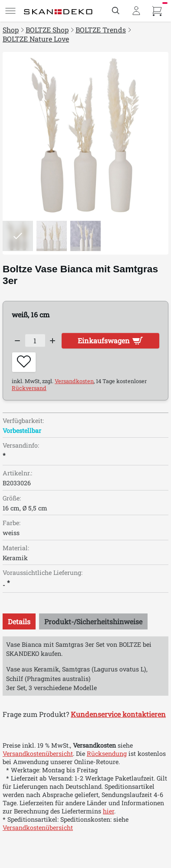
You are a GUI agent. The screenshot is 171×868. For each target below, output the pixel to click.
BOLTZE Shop (47, 30)
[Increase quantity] (53, 341)
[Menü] (10, 11)
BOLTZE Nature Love (36, 39)
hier (109, 811)
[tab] (19, 621)
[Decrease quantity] (17, 341)
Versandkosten (74, 381)
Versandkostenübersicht (38, 753)
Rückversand (29, 388)
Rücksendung (107, 753)
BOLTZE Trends (101, 30)
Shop (11, 30)
